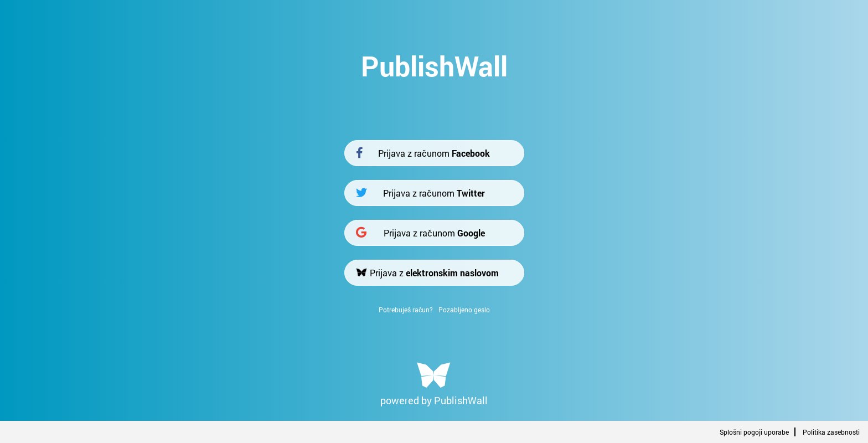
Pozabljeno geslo (464, 310)
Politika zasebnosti (831, 432)
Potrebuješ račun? (406, 310)
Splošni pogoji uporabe (754, 432)
